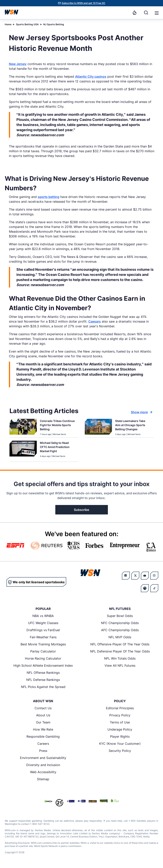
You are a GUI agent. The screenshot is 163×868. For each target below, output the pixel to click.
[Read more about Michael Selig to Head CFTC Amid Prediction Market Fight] (58, 448)
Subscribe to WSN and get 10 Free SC (83, 3)
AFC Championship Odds (120, 630)
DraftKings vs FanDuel (43, 630)
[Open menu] (156, 13)
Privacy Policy (120, 715)
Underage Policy (120, 729)
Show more (142, 412)
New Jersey (18, 64)
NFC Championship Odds (120, 623)
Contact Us (43, 708)
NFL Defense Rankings (43, 680)
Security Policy (120, 751)
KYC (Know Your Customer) (120, 744)
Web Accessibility (43, 772)
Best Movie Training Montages (43, 644)
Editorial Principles (120, 708)
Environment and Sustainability (43, 758)
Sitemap (43, 779)
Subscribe (81, 510)
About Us (43, 715)
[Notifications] (135, 13)
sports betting (49, 197)
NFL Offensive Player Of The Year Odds (120, 644)
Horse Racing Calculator (43, 658)
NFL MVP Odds (120, 637)
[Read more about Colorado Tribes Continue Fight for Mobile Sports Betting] (58, 426)
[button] (157, 13)
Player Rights (120, 736)
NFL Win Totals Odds (120, 658)
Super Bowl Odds (120, 616)
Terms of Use (120, 722)
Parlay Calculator (43, 651)
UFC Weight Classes (43, 623)
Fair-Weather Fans (43, 637)
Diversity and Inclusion (43, 765)
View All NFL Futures (120, 665)
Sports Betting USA (27, 24)
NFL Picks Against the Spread (43, 687)
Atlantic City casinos (91, 77)
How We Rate (43, 729)
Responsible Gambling (43, 736)
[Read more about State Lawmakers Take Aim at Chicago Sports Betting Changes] (133, 426)
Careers (43, 744)
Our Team (43, 722)
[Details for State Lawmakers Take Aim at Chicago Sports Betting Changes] (98, 427)
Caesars (95, 321)
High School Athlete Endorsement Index (43, 665)
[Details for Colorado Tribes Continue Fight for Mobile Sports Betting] (23, 427)
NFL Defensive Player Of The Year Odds (120, 651)
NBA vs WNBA (43, 616)
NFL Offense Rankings (43, 673)
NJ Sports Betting (54, 24)
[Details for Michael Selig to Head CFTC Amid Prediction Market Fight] (23, 450)
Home (8, 24)
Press (43, 751)
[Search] (146, 13)
